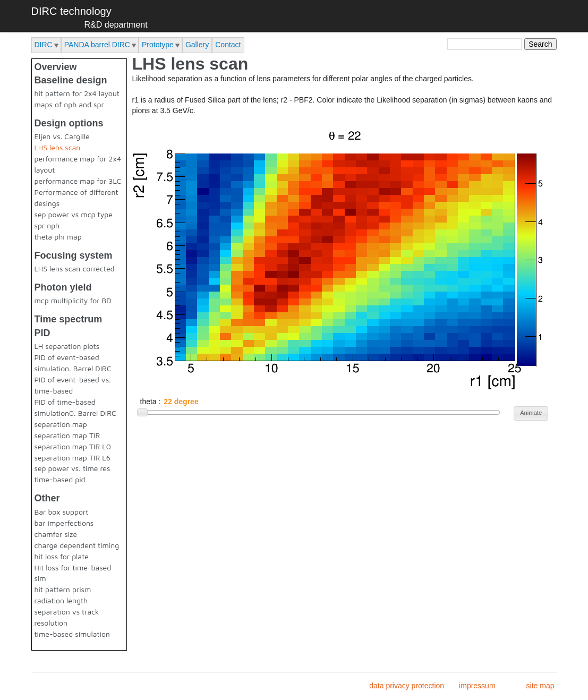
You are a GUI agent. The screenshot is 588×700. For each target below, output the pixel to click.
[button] (531, 413)
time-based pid (60, 479)
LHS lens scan (58, 147)
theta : (152, 402)
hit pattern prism (63, 589)
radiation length (61, 600)
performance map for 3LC (78, 181)
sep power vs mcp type (74, 214)
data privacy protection (407, 686)
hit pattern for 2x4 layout (77, 93)
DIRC (44, 45)
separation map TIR (67, 435)
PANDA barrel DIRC (97, 45)
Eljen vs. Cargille (62, 136)
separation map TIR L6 (73, 458)
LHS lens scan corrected (75, 268)
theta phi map (58, 237)
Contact (228, 45)
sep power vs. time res (73, 468)
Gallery (197, 45)
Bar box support (62, 512)
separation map (61, 424)
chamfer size (56, 534)
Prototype (158, 45)
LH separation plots (67, 346)
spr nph (47, 225)
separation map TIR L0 (73, 446)
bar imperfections (64, 523)
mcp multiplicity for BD (73, 300)
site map (540, 686)
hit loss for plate (62, 556)
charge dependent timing (77, 545)
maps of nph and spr (69, 104)
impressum (477, 686)
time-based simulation (72, 634)
